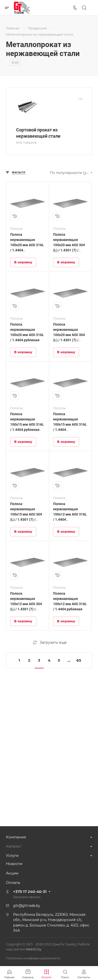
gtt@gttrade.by (27, 906)
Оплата (13, 883)
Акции (12, 873)
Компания (16, 837)
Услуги (12, 855)
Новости (14, 864)
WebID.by (33, 949)
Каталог (14, 846)
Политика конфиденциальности (33, 958)
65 (79, 660)
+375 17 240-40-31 (30, 892)
